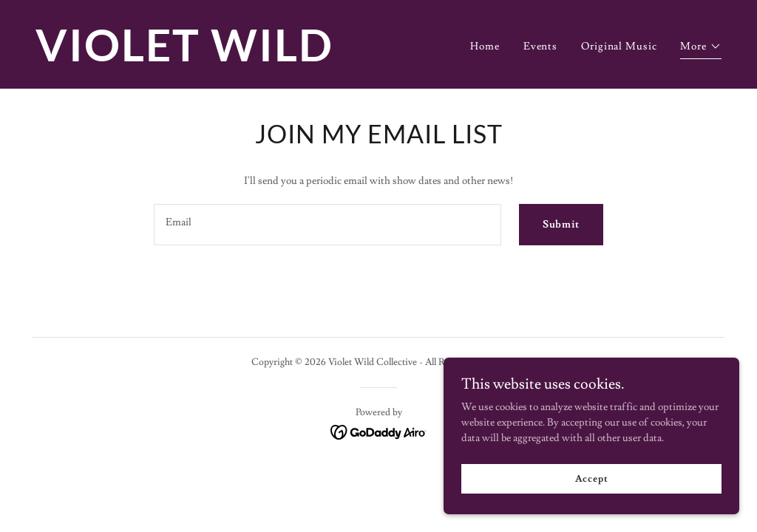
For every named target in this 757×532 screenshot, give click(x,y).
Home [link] (485, 47)
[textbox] (327, 225)
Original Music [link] (619, 47)
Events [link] (540, 47)
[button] (701, 48)
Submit (561, 225)
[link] (201, 58)
